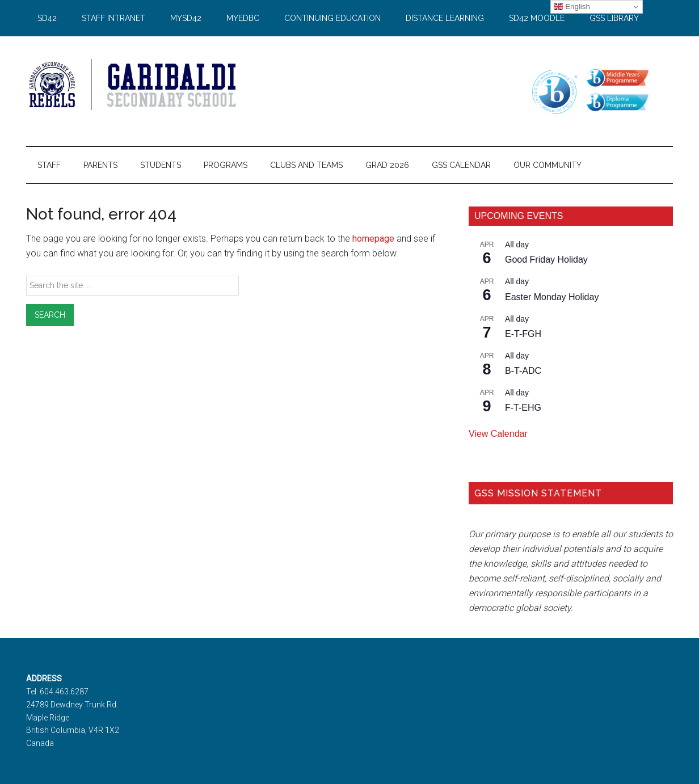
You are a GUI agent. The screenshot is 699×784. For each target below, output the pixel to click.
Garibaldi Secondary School (134, 85)
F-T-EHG (523, 408)
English (572, 7)
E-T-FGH (523, 334)
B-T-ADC (523, 371)
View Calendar (498, 434)
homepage (373, 239)
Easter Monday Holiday (552, 297)
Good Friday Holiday (546, 260)
